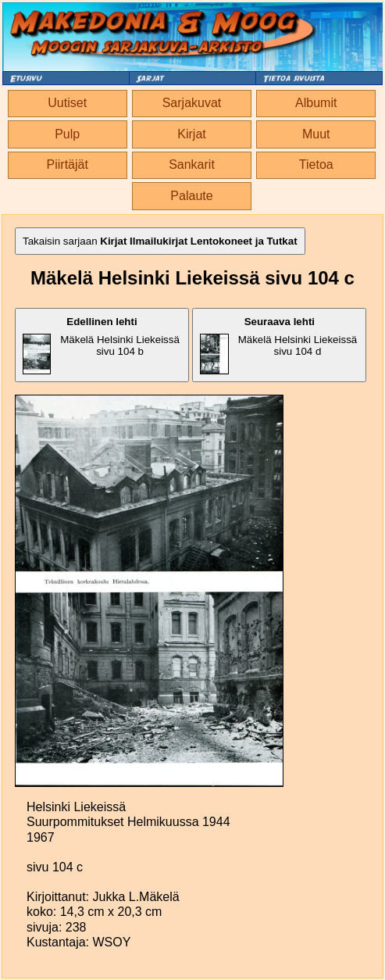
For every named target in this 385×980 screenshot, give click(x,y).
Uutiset (67, 103)
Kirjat (191, 134)
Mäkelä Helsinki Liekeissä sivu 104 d (278, 345)
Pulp (67, 134)
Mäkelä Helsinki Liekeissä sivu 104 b (101, 345)
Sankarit (192, 165)
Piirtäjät (68, 165)
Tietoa (316, 165)
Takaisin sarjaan (160, 241)
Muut (316, 134)
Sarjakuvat (192, 103)
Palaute (191, 196)
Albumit (316, 103)
